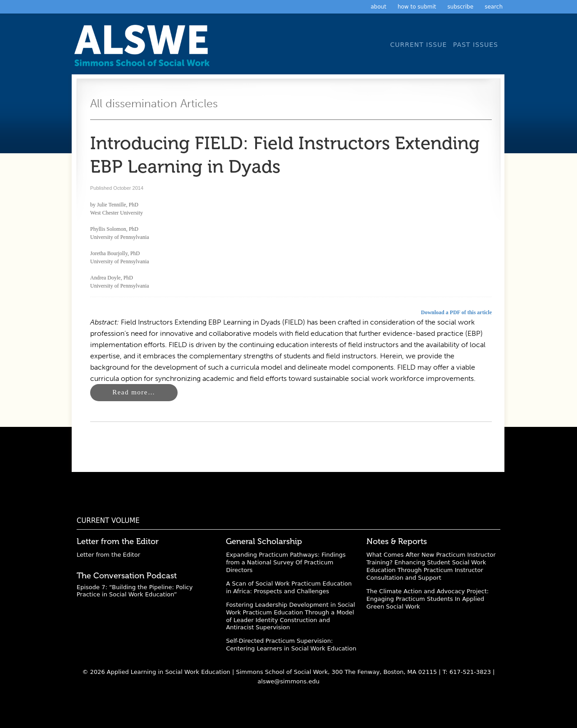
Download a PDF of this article (456, 312)
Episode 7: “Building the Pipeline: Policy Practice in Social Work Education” (135, 591)
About (378, 7)
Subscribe (461, 7)
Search (494, 7)
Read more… (134, 392)
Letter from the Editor (108, 555)
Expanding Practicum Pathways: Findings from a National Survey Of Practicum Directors (286, 562)
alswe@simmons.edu (288, 681)
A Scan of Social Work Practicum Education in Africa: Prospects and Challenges (289, 587)
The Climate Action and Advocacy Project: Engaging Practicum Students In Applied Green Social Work (428, 599)
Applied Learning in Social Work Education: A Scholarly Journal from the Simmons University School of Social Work (144, 48)
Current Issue (418, 45)
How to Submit (417, 7)
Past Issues (476, 45)
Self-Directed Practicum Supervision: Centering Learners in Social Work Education (291, 645)
